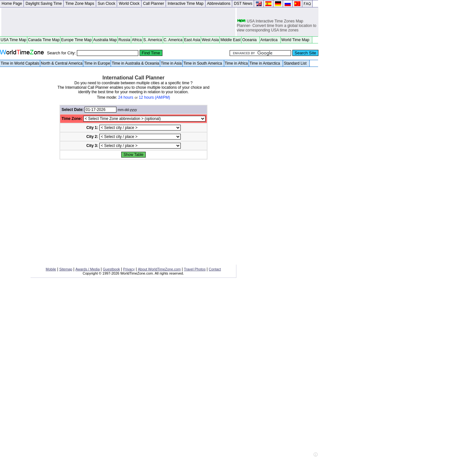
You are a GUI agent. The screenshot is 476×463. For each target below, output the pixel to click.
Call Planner (154, 4)
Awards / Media (87, 269)
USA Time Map (14, 40)
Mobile (51, 269)
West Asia (210, 40)
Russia (124, 40)
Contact (215, 269)
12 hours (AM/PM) (154, 97)
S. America (153, 40)
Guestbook (111, 269)
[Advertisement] (118, 22)
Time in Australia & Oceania (135, 63)
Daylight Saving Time (44, 4)
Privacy (129, 269)
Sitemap (66, 269)
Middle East (230, 40)
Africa (137, 40)
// (144, 119)
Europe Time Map (76, 40)
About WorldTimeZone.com (159, 269)
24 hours (126, 97)
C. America (173, 40)
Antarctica (270, 40)
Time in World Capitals (20, 63)
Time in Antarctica (266, 63)
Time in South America (203, 63)
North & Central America (62, 63)
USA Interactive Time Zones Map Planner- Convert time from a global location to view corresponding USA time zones (276, 26)
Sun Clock (107, 4)
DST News (243, 4)
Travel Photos (195, 269)
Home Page (12, 4)
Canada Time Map (44, 40)
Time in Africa (236, 63)
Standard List (296, 63)
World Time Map (297, 40)
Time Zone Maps (80, 4)
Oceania (250, 40)
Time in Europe (97, 63)
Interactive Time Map (185, 4)
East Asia (192, 40)
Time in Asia (171, 63)
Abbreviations (219, 4)
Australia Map (105, 40)
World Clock (129, 4)
